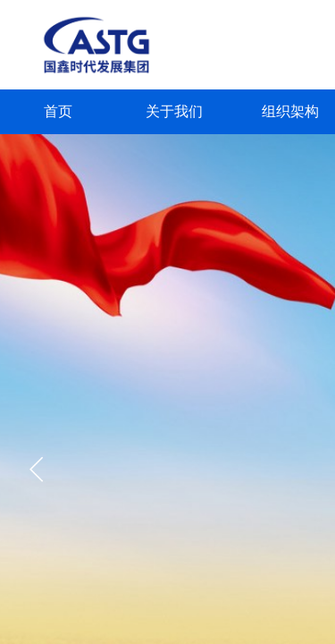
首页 (58, 111)
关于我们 (174, 111)
